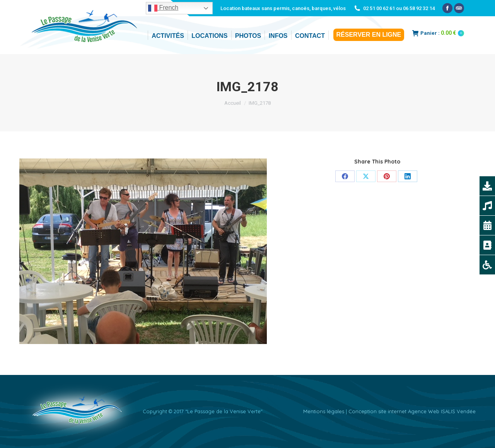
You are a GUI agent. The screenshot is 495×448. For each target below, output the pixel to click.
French (163, 8)
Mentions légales (324, 411)
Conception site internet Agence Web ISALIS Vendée (412, 411)
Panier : (438, 33)
